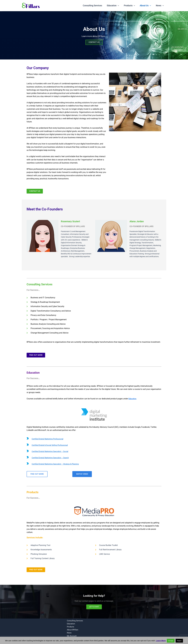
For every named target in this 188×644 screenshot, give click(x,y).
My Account (71, 636)
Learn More (161, 641)
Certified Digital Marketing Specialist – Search (51, 458)
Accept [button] (171, 641)
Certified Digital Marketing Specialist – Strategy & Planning (57, 464)
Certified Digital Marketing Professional (48, 439)
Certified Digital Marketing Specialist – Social (51, 452)
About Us (146, 6)
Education (115, 6)
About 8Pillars (72, 629)
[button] (119, 6)
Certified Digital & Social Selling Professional (51, 445)
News (160, 6)
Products (131, 6)
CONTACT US (94, 43)
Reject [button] (179, 641)
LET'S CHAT (94, 607)
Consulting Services (95, 5)
